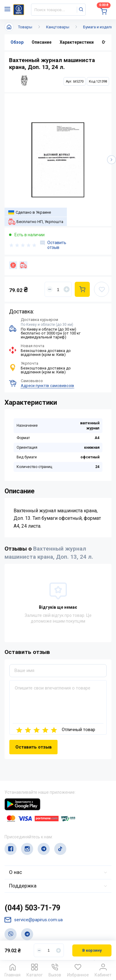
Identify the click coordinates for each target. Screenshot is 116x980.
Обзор (17, 42)
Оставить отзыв (53, 245)
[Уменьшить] (50, 289)
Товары (25, 27)
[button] (111, 160)
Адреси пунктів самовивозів (47, 386)
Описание (42, 42)
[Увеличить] (67, 289)
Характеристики (77, 42)
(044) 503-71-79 (32, 908)
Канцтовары (58, 27)
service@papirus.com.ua (34, 920)
